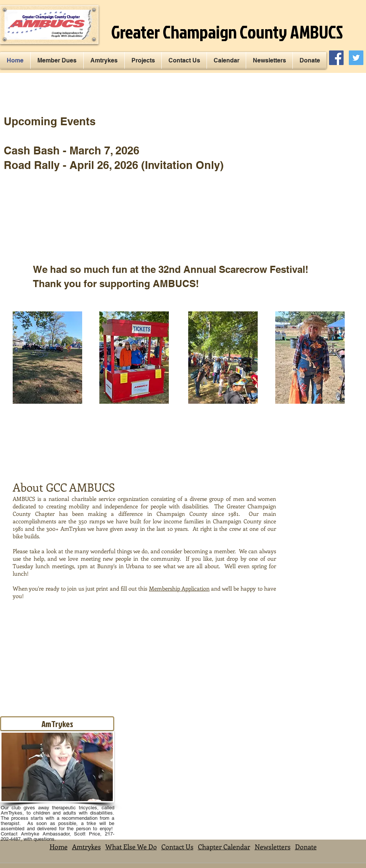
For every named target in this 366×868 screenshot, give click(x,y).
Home (59, 847)
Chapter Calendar (224, 847)
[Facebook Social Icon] (336, 58)
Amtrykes (86, 847)
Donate (306, 847)
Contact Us (177, 847)
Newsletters (273, 847)
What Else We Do (131, 847)
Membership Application (179, 588)
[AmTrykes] (57, 724)
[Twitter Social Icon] (356, 58)
